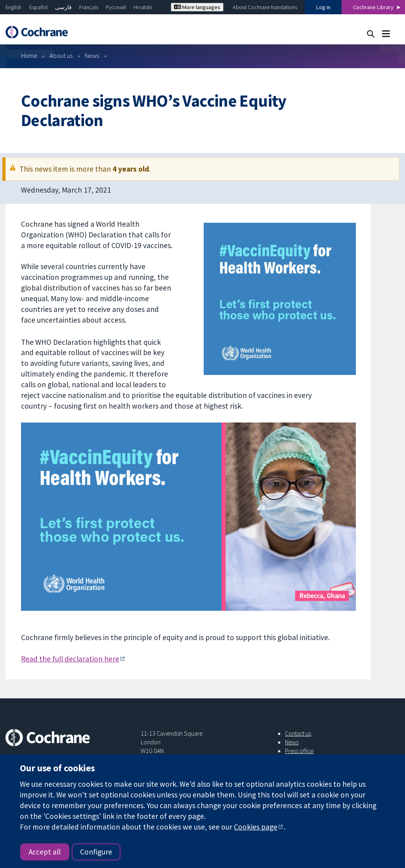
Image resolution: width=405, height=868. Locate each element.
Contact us (298, 733)
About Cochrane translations (265, 7)
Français (89, 7)
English (13, 7)
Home (29, 55)
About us (61, 55)
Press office (299, 751)
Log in (323, 7)
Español (38, 7)
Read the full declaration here (70, 659)
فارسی (63, 7)
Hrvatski (143, 7)
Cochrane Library (373, 7)
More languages (197, 7)
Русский (116, 7)
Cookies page (256, 827)
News (92, 55)
